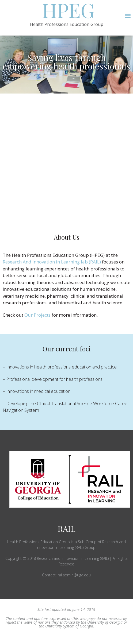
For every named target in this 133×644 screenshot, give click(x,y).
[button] (128, 16)
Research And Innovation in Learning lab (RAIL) (52, 262)
